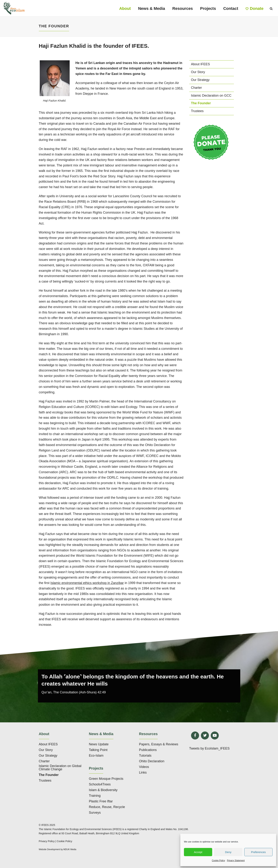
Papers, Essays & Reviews (159, 744)
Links (143, 772)
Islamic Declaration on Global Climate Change (60, 768)
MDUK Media (70, 849)
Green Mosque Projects (106, 779)
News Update (99, 744)
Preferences (258, 852)
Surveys (95, 813)
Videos (144, 767)
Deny (228, 852)
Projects (208, 8)
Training (95, 796)
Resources (183, 8)
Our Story (198, 72)
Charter (197, 88)
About (125, 8)
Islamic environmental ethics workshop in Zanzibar (87, 583)
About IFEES (201, 64)
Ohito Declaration (152, 761)
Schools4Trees (100, 784)
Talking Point (98, 750)
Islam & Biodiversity (103, 790)
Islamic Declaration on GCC (211, 96)
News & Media (151, 8)
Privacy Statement (236, 861)
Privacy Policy (47, 841)
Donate (255, 8)
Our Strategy (200, 80)
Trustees (197, 111)
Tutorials (145, 756)
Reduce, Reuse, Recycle (107, 807)
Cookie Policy (218, 861)
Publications (148, 750)
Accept (198, 852)
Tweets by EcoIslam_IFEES (209, 748)
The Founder (201, 103)
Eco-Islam (96, 756)
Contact (231, 8)
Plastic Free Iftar (101, 801)
